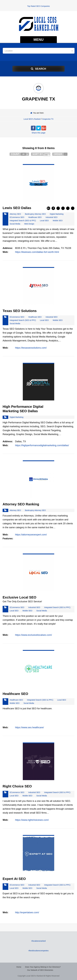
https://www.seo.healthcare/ (29, 727)
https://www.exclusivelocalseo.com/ (33, 635)
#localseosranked (39, 941)
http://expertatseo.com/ (27, 912)
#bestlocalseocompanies (38, 951)
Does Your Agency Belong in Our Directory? (43, 967)
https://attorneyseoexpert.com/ (31, 535)
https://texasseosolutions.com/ (31, 348)
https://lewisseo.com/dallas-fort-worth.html (37, 252)
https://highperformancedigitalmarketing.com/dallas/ (42, 445)
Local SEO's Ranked (32, 119)
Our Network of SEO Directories (40, 970)
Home (19, 967)
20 (23, 154)
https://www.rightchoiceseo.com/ (32, 820)
